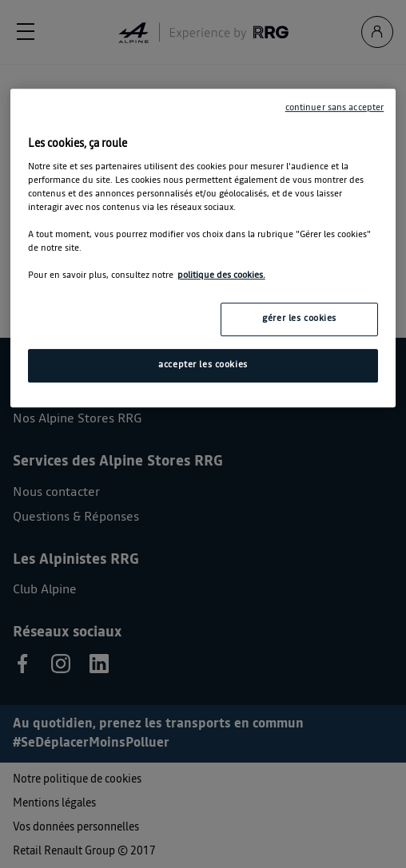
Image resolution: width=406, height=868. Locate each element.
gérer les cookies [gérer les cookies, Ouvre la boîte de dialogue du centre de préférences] (299, 319)
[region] (203, 248)
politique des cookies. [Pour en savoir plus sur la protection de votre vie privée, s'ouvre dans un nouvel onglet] (221, 275)
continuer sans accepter (335, 108)
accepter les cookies (203, 365)
